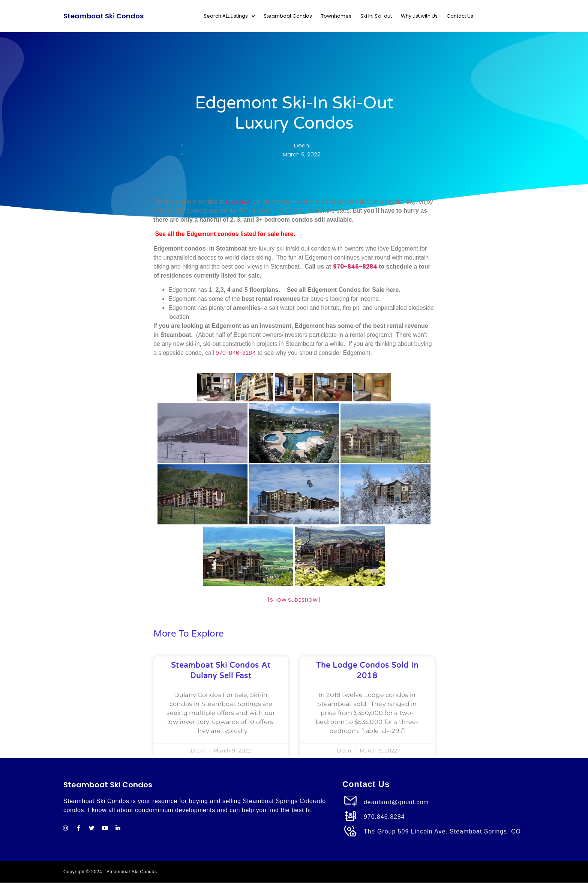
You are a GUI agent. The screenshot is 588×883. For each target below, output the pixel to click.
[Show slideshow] (294, 600)
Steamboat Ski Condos (103, 16)
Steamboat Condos (288, 16)
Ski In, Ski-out (376, 16)
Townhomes (336, 16)
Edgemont (240, 202)
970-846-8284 (355, 267)
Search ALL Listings (229, 16)
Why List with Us (419, 16)
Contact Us (460, 16)
